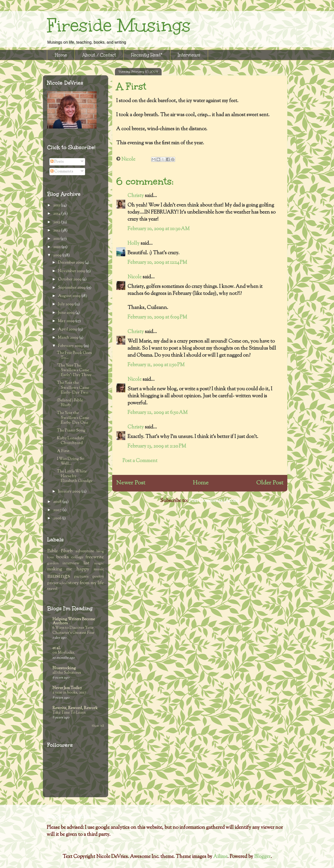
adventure (85, 551)
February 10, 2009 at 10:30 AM (159, 229)
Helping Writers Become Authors (74, 621)
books (62, 557)
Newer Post (131, 483)
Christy (136, 196)
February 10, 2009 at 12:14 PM (157, 263)
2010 (57, 247)
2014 (57, 214)
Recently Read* (147, 55)
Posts (57, 162)
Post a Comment (140, 461)
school (63, 583)
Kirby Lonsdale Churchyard (71, 441)
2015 (57, 205)
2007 (58, 510)
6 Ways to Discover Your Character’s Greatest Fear (73, 630)
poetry (98, 577)
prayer (53, 583)
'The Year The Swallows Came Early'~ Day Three (74, 370)
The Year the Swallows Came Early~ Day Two (73, 388)
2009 (58, 255)
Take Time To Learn (69, 713)
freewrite (95, 557)
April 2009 (68, 329)
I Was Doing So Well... (71, 461)
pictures (81, 577)
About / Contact (99, 55)
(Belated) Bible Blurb (70, 403)
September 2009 (72, 288)
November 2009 (72, 271)
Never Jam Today (67, 688)
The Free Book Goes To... (74, 355)
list (87, 563)
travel (52, 589)
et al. (57, 648)
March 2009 (69, 338)
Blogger (262, 857)
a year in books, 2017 (69, 693)
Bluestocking (64, 668)
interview (71, 563)
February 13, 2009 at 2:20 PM (157, 446)
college (77, 557)
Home (61, 55)
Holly (133, 244)
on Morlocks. (64, 653)
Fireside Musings (119, 25)
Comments (62, 172)
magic (99, 563)
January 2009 (70, 492)
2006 (58, 518)
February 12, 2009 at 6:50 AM (158, 413)
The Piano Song (71, 431)
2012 (57, 231)
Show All (98, 726)
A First (63, 451)
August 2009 (70, 296)
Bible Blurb (60, 551)
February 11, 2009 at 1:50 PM (156, 365)
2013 (57, 222)
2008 (58, 502)
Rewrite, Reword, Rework (75, 708)
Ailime (220, 857)
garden (53, 563)
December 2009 (71, 263)
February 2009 (71, 346)
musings (59, 576)
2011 (57, 239)
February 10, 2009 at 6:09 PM (157, 317)
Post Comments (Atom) (214, 501)
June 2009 (67, 313)
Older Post (270, 483)
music (99, 569)
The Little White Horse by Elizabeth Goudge (75, 476)
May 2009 (67, 321)
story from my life (86, 583)
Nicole (135, 277)
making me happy (68, 569)
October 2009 (70, 280)
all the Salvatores (67, 673)
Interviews (189, 55)
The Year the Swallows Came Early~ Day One (73, 418)
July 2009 (66, 304)
